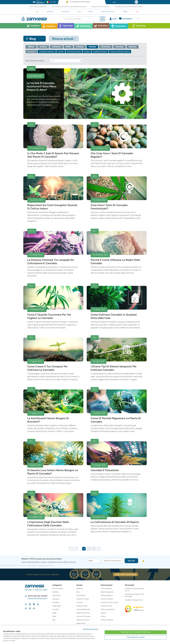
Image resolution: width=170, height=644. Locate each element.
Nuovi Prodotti (81, 595)
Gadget (55, 613)
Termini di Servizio (43, 565)
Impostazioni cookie (136, 637)
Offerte (54, 616)
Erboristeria (56, 599)
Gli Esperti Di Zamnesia (83, 616)
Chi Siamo (80, 602)
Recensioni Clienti (82, 606)
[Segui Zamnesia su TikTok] (26, 608)
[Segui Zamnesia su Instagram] (30, 604)
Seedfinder (80, 588)
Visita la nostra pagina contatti (37, 598)
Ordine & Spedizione (107, 595)
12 (94, 549)
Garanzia (103, 613)
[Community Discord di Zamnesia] (34, 608)
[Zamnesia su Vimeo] (34, 604)
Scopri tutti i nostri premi (126, 574)
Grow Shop (56, 609)
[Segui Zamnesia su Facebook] (26, 604)
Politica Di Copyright (107, 620)
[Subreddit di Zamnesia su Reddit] (30, 608)
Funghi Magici (57, 606)
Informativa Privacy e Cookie (109, 602)
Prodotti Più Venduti (83, 599)
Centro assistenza (106, 588)
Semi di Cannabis (58, 588)
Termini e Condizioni (107, 599)
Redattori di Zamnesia (83, 613)
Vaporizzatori (56, 595)
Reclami (103, 616)
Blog (78, 592)
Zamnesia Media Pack (83, 609)
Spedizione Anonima (83, 620)
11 (89, 549)
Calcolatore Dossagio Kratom (134, 600)
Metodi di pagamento (107, 592)
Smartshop (56, 602)
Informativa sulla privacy (90, 629)
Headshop (56, 592)
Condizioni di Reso (106, 606)
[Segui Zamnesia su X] (38, 604)
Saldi (54, 620)
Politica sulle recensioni (108, 609)
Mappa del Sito (81, 623)
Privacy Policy (32, 565)
